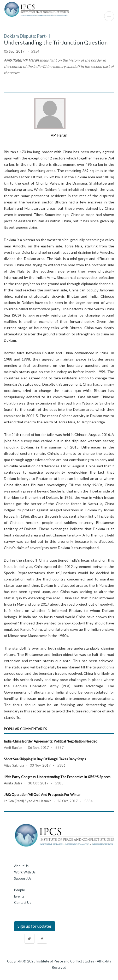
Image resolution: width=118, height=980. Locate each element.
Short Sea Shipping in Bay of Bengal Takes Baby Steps (45, 759)
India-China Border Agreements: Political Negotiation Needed (51, 741)
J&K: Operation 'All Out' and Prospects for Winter (42, 795)
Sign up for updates (35, 926)
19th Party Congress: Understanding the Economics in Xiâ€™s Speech (57, 777)
